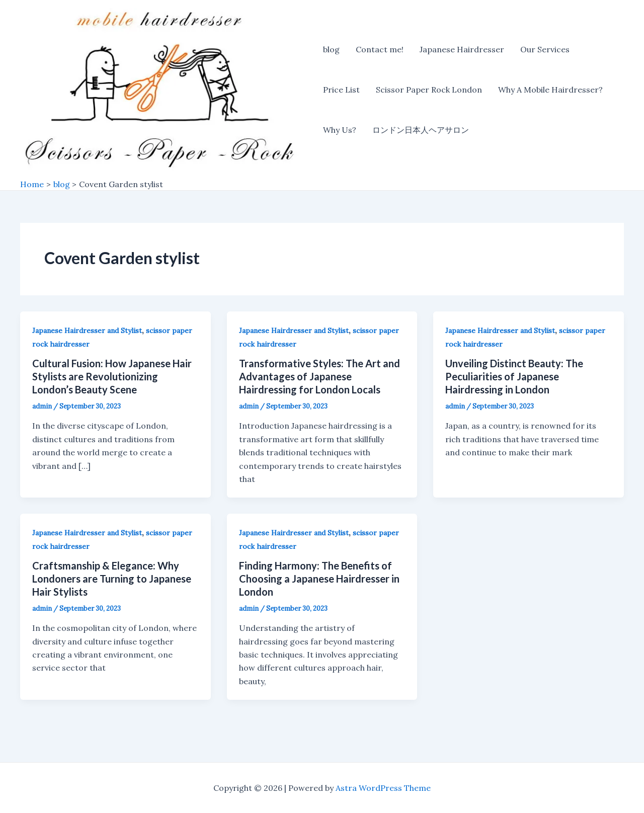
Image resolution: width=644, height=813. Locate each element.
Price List (341, 90)
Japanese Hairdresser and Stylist (87, 331)
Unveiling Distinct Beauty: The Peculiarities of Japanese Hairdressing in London (514, 376)
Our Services (545, 49)
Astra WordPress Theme (383, 788)
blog (331, 49)
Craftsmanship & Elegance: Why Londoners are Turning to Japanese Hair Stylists (112, 579)
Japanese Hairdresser (462, 49)
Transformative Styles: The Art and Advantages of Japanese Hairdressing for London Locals (319, 376)
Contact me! (380, 49)
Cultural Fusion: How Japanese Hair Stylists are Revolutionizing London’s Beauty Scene (112, 376)
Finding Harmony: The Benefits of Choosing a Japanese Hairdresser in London (319, 579)
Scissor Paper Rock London (429, 90)
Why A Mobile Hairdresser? (550, 90)
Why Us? (340, 130)
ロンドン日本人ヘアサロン (421, 130)
